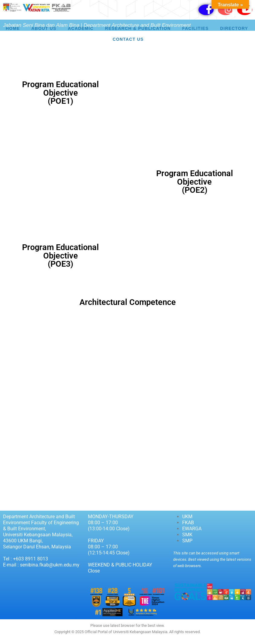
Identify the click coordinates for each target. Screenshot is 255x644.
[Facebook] (206, 10)
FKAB (188, 523)
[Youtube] (245, 10)
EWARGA (192, 529)
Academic (81, 28)
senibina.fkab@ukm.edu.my (50, 565)
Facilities (195, 28)
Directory (234, 28)
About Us (44, 28)
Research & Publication (138, 28)
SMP (187, 541)
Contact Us (128, 39)
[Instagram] (225, 10)
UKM (187, 517)
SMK (187, 535)
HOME (13, 28)
